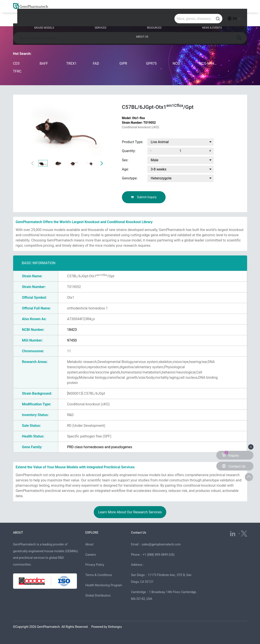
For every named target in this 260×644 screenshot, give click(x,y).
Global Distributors (98, 595)
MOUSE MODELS (43, 20)
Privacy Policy (95, 565)
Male (155, 160)
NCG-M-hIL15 (208, 63)
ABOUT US (221, 20)
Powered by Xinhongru (107, 627)
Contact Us (139, 533)
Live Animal (160, 142)
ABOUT (18, 533)
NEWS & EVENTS (176, 20)
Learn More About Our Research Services (130, 512)
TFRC (17, 71)
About (89, 544)
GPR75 (151, 63)
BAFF (44, 63)
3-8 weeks (159, 169)
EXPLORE (92, 533)
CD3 (16, 63)
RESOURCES (130, 20)
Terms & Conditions (99, 575)
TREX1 (71, 63)
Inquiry (230, 454)
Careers (90, 555)
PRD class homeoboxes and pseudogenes (100, 447)
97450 (72, 340)
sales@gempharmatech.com (161, 544)
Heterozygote (161, 178)
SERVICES (88, 20)
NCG (176, 63)
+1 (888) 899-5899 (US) (159, 555)
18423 (72, 330)
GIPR (123, 63)
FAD (96, 63)
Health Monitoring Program (104, 585)
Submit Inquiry (144, 197)
